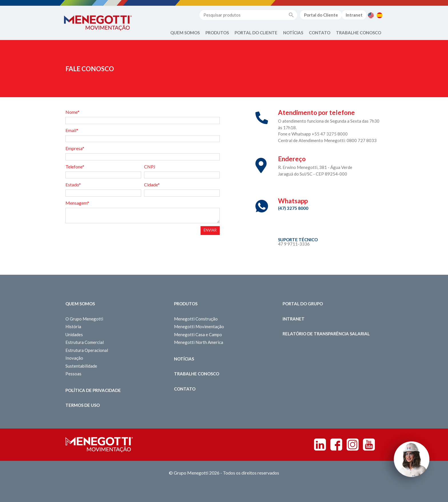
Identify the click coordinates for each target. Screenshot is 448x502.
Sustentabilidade (81, 366)
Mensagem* (77, 203)
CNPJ (150, 167)
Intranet (354, 15)
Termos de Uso (83, 405)
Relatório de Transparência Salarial (326, 334)
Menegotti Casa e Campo (198, 334)
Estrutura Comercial (85, 342)
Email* (72, 130)
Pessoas (73, 374)
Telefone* (75, 167)
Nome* (72, 112)
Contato (320, 33)
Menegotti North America (199, 342)
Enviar (210, 230)
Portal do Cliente (321, 15)
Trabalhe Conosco (359, 33)
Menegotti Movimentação (199, 326)
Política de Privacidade (93, 390)
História (73, 326)
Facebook (336, 445)
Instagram (353, 445)
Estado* (73, 185)
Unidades (74, 334)
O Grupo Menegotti (84, 319)
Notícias (293, 33)
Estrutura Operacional (87, 350)
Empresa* (75, 148)
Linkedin (320, 445)
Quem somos (80, 304)
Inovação (74, 358)
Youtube (369, 445)
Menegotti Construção (196, 319)
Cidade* (152, 185)
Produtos (217, 33)
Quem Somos (185, 33)
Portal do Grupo (303, 304)
